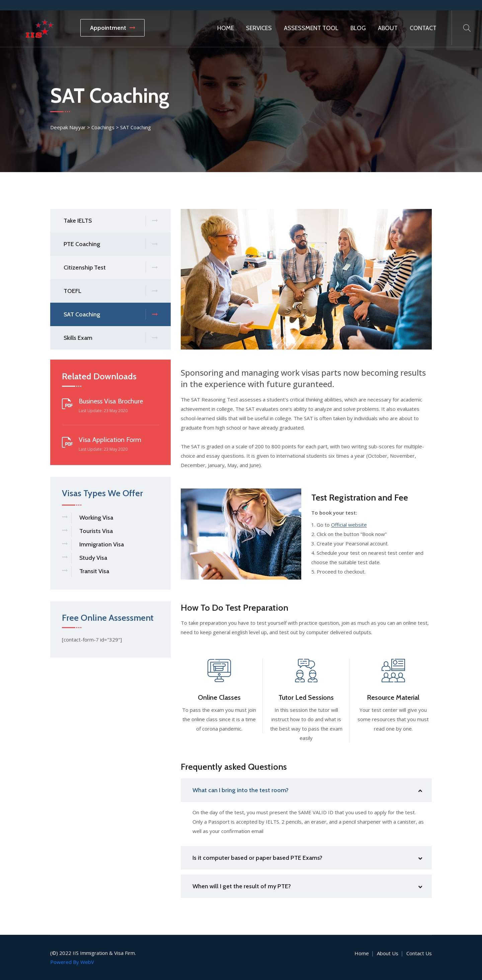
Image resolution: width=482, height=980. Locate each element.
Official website (349, 525)
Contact (423, 28)
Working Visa (96, 518)
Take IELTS (110, 221)
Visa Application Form (110, 440)
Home (226, 28)
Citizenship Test (110, 268)
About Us (388, 953)
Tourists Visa (96, 531)
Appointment (112, 28)
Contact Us (419, 953)
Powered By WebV (72, 962)
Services (259, 28)
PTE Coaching (110, 244)
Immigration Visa (102, 544)
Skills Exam (110, 338)
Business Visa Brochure (111, 401)
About (388, 28)
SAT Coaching (110, 315)
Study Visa (93, 558)
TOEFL (110, 291)
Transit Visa (94, 571)
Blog (358, 28)
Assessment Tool (311, 28)
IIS (76, 953)
